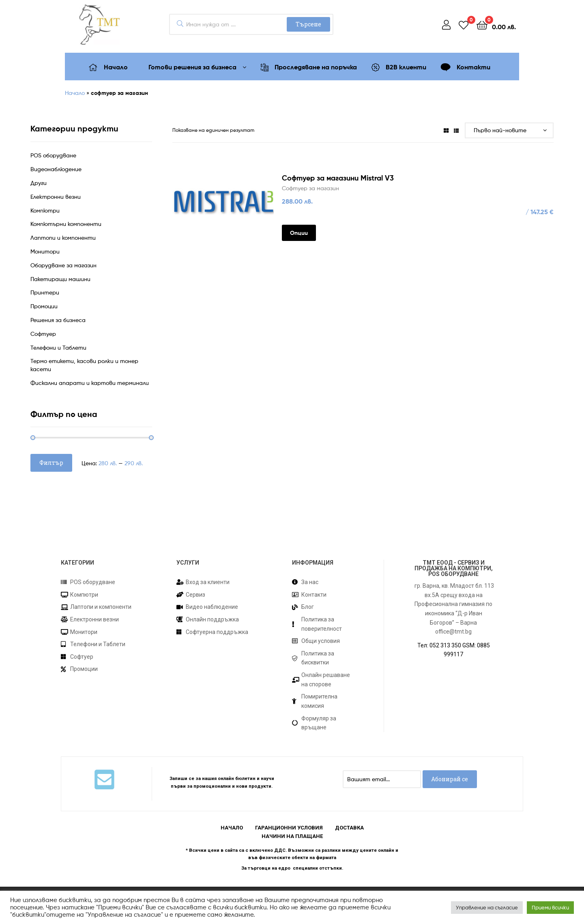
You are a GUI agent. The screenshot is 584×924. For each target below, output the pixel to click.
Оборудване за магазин (63, 265)
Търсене (308, 24)
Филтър (51, 463)
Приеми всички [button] (550, 907)
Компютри (45, 210)
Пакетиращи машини (60, 279)
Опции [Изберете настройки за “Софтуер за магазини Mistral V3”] (299, 233)
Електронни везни (56, 197)
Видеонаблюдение (56, 169)
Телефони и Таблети (58, 347)
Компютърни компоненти (66, 224)
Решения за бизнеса (58, 320)
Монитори (45, 251)
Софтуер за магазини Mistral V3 (338, 178)
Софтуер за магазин (310, 188)
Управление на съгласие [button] (487, 907)
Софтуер (43, 334)
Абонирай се (450, 779)
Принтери (45, 292)
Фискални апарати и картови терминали (90, 383)
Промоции (44, 306)
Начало (75, 93)
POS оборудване (53, 155)
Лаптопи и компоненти (63, 237)
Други (39, 183)
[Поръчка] (509, 130)
